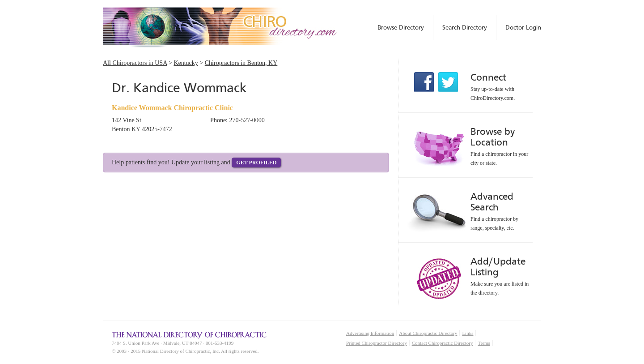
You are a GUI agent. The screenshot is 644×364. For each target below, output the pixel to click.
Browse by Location (493, 137)
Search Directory (465, 27)
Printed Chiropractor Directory (377, 343)
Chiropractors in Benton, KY (241, 63)
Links (468, 333)
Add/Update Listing (498, 267)
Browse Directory (401, 27)
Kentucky (186, 63)
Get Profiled (256, 163)
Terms (484, 343)
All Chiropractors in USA (135, 63)
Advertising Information (370, 333)
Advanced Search (492, 202)
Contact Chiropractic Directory (443, 343)
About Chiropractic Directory (428, 333)
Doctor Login (523, 27)
